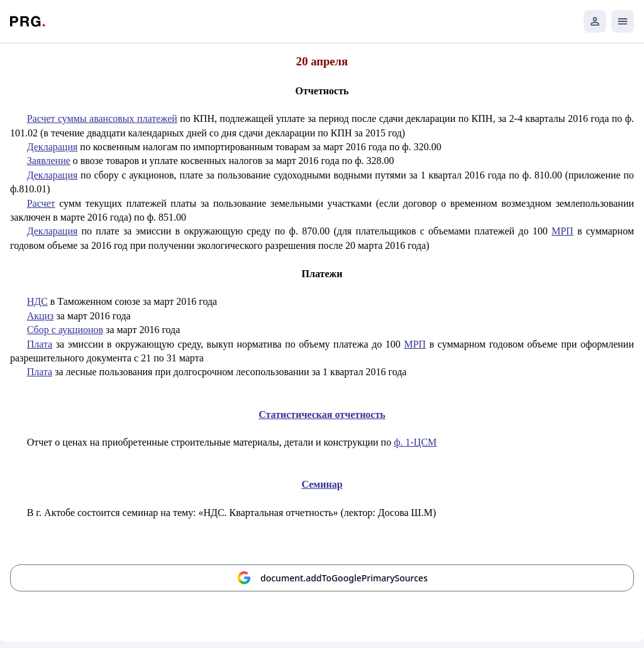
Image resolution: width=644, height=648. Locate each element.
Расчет (41, 203)
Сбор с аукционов (65, 330)
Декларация (53, 147)
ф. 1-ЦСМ (415, 442)
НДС (37, 301)
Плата (40, 344)
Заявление (49, 161)
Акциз (41, 316)
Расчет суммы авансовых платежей (102, 118)
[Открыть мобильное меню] (623, 21)
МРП (563, 231)
